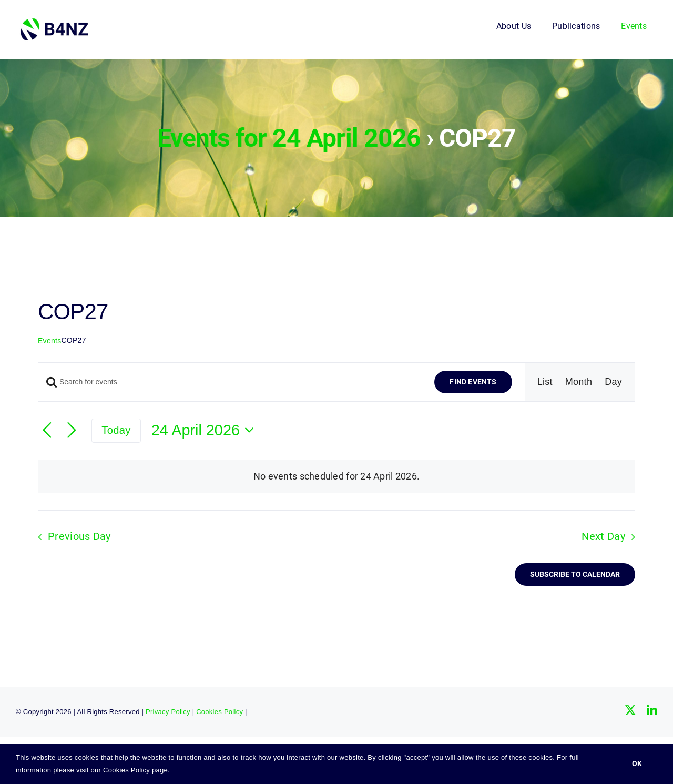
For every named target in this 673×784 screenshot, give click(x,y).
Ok (637, 763)
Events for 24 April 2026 (289, 138)
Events (49, 341)
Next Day (603, 537)
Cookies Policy (220, 712)
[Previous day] (47, 430)
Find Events (473, 382)
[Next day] (72, 430)
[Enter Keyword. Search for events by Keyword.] (230, 382)
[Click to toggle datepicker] (206, 430)
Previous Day (79, 537)
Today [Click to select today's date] (116, 430)
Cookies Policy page (135, 770)
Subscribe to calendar (575, 574)
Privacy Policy (168, 712)
